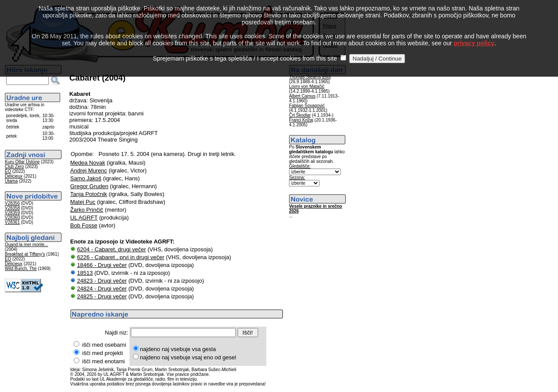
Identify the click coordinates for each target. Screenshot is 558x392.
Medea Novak (88, 163)
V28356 (12, 203)
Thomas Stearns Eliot (310, 77)
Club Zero (14, 167)
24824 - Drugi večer (102, 289)
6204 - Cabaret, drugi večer (112, 249)
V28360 (12, 218)
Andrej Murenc (89, 171)
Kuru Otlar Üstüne (22, 162)
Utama (11, 181)
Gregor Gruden (89, 186)
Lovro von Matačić (307, 86)
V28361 (12, 222)
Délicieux (14, 176)
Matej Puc (83, 202)
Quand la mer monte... (27, 245)
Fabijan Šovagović (307, 106)
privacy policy (474, 32)
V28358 (12, 208)
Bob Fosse (84, 225)
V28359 (12, 213)
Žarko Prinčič (87, 210)
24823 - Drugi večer (102, 281)
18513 (85, 273)
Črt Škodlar (300, 115)
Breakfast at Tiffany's (25, 254)
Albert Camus (302, 96)
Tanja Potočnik (89, 194)
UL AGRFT (84, 218)
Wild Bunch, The (21, 269)
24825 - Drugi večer (102, 296)
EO (8, 171)
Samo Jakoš (86, 178)
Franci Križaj (301, 120)
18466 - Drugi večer (102, 265)
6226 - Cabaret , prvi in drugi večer (121, 257)
